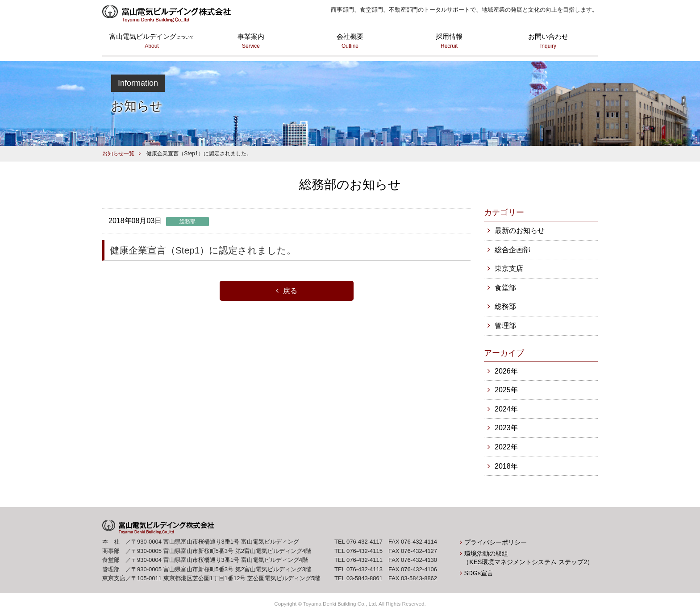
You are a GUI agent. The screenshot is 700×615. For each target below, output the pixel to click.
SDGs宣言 (479, 573)
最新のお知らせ (520, 231)
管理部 (505, 326)
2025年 (506, 390)
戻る (290, 291)
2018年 (506, 466)
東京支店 (509, 268)
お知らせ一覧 (118, 154)
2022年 (506, 447)
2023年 (506, 428)
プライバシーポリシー (496, 542)
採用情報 (449, 42)
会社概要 (350, 42)
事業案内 (251, 42)
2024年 (506, 409)
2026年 (506, 371)
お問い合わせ (548, 42)
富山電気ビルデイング (152, 42)
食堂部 (505, 288)
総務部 (505, 306)
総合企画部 (512, 250)
